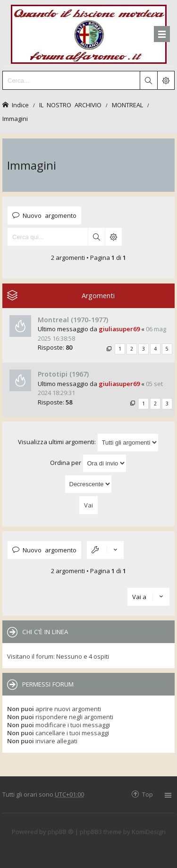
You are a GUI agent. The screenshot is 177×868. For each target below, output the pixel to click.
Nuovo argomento (50, 215)
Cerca (96, 237)
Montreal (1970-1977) (73, 320)
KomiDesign (149, 832)
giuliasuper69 (119, 329)
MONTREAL (127, 105)
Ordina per (88, 463)
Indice (20, 105)
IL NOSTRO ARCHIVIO (70, 105)
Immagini (15, 118)
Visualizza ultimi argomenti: (88, 443)
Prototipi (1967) (63, 374)
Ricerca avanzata (113, 237)
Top (147, 794)
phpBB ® (61, 832)
